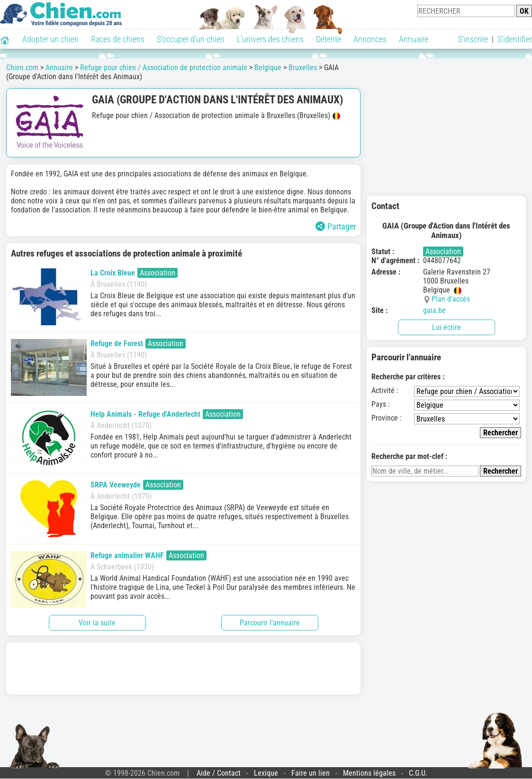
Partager (336, 226)
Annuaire (414, 39)
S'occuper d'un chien (191, 39)
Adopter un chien (50, 39)
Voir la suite (97, 623)
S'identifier (515, 39)
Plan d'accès (451, 299)
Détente (329, 39)
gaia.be (434, 310)
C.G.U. (418, 773)
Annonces (370, 39)
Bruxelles (303, 68)
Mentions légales (369, 773)
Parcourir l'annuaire (270, 623)
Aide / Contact (219, 773)
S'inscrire (473, 39)
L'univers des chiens (270, 39)
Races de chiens (118, 39)
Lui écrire (446, 327)
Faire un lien (311, 773)
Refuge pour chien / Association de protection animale (164, 68)
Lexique (266, 773)
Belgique (268, 68)
